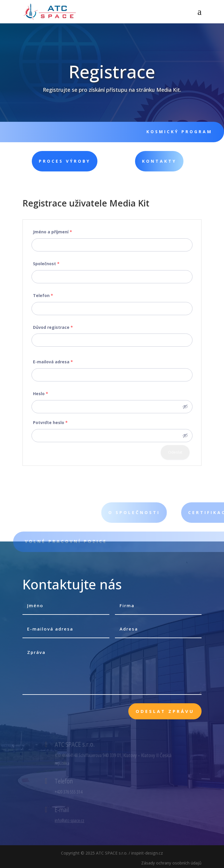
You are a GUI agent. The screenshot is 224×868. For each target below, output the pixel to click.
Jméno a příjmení (52, 232)
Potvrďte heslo (50, 422)
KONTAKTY (137, 161)
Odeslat (175, 452)
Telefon (43, 295)
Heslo (41, 394)
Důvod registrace (53, 327)
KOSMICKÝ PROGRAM (175, 132)
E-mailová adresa (53, 362)
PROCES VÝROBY (49, 161)
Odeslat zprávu (165, 711)
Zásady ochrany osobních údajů (171, 863)
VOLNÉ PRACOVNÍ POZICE (74, 541)
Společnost (46, 264)
